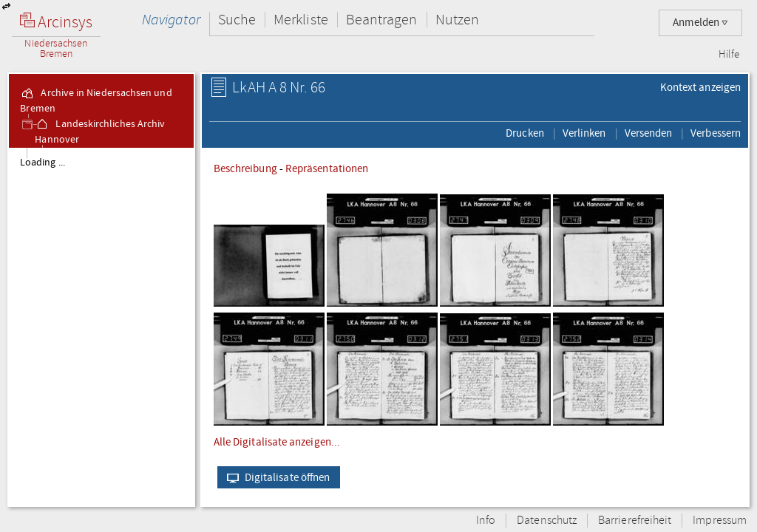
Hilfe (729, 55)
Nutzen (457, 20)
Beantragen (382, 20)
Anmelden (700, 23)
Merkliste (301, 20)
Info (486, 521)
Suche (237, 20)
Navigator (171, 20)
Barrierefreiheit (635, 521)
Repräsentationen (327, 168)
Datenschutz (547, 521)
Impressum (720, 521)
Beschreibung (245, 168)
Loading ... (43, 163)
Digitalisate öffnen (275, 477)
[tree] (101, 327)
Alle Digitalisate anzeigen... (277, 442)
